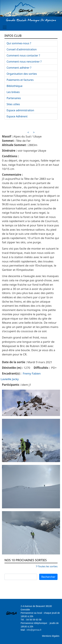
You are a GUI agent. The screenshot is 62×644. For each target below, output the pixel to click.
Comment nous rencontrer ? (24, 62)
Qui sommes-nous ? (19, 43)
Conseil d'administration (22, 49)
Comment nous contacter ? (23, 55)
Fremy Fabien (32, 373)
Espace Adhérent (17, 116)
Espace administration (20, 110)
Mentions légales (51, 636)
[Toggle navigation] (5, 27)
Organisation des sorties (22, 74)
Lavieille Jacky (10, 379)
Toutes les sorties (48, 566)
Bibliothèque (15, 86)
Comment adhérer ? (19, 68)
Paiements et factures (20, 80)
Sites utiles (13, 104)
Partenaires (14, 98)
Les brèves (13, 92)
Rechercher (48, 577)
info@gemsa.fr (34, 630)
